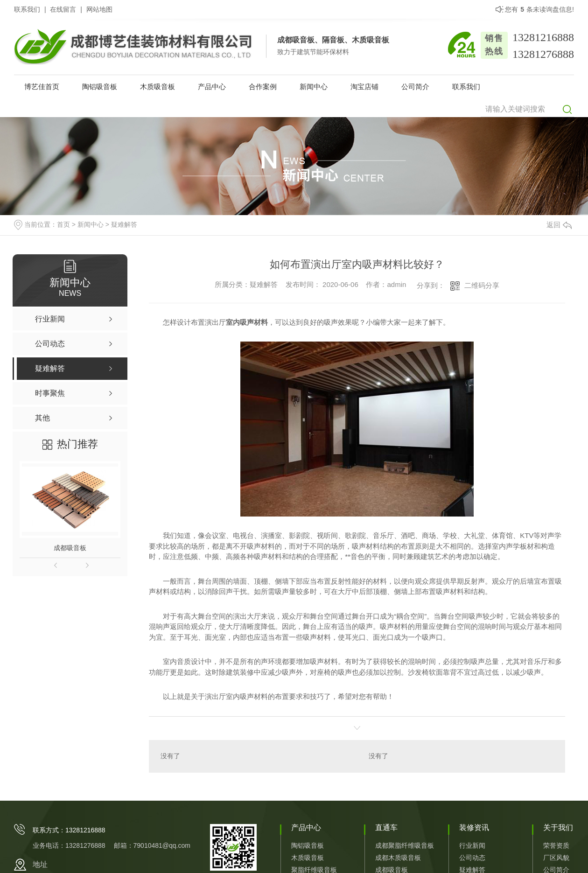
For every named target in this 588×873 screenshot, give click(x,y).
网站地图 (99, 9)
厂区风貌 (556, 858)
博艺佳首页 (42, 87)
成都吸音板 (70, 548)
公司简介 (415, 87)
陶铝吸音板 (100, 87)
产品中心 (212, 87)
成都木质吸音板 (398, 858)
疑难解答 (124, 224)
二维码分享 (482, 285)
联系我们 (27, 9)
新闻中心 (314, 87)
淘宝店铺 (364, 87)
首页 (63, 224)
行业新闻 (472, 846)
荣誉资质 (556, 846)
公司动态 (472, 858)
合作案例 (263, 87)
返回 (559, 225)
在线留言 (63, 9)
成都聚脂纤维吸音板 (405, 846)
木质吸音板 (157, 87)
